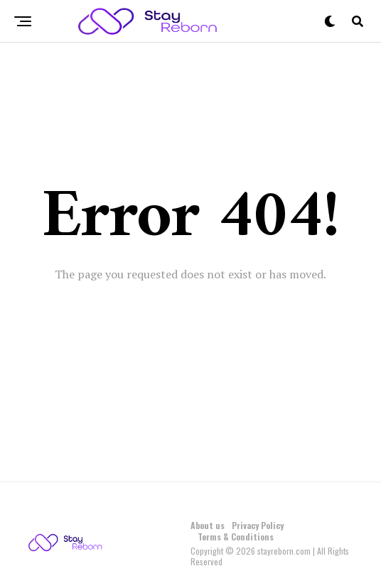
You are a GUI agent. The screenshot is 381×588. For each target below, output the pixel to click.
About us (208, 525)
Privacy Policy (258, 525)
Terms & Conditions (236, 537)
